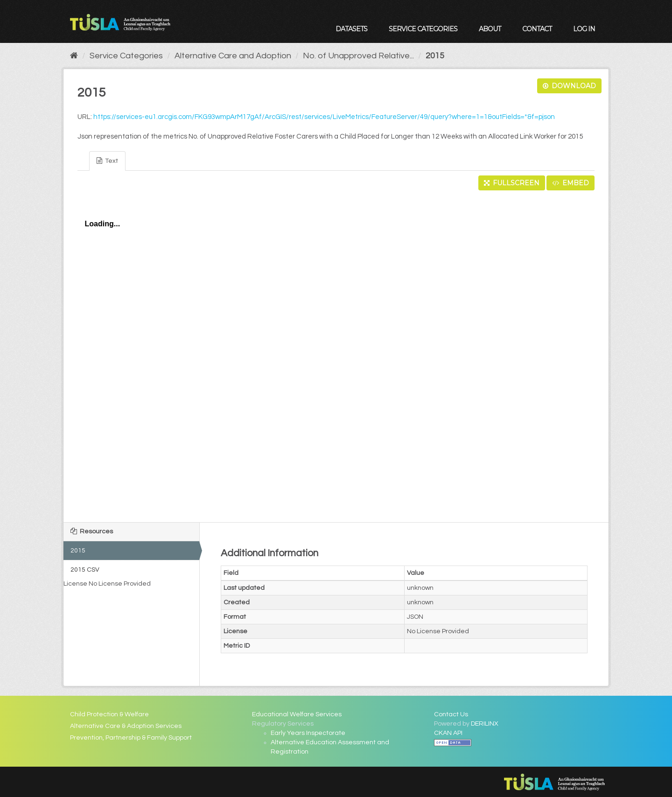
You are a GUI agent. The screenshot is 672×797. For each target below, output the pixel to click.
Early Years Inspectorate (308, 733)
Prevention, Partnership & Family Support (131, 738)
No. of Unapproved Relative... (358, 56)
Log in (584, 29)
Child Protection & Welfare (109, 714)
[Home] (74, 56)
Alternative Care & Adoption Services (126, 726)
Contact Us (451, 714)
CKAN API (448, 733)
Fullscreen (512, 183)
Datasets (351, 29)
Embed (570, 183)
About (490, 29)
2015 (435, 56)
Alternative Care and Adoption (233, 56)
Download (569, 86)
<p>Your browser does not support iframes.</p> (336, 354)
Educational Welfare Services (297, 714)
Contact (537, 29)
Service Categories (423, 29)
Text (107, 161)
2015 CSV (85, 570)
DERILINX (485, 724)
